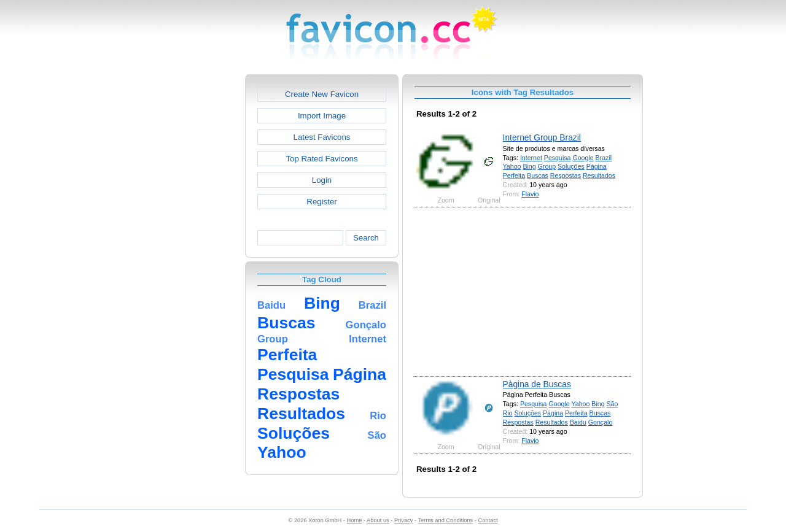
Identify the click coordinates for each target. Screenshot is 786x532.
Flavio (530, 194)
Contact (488, 520)
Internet (531, 158)
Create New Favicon (322, 94)
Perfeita (514, 175)
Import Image (322, 116)
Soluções (571, 166)
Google (583, 158)
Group (547, 166)
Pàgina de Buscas (537, 384)
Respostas (566, 175)
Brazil (604, 158)
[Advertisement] (192, 258)
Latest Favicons (322, 137)
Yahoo (512, 166)
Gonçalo (601, 422)
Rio (508, 413)
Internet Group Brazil (542, 137)
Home (355, 520)
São (613, 404)
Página (597, 166)
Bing (529, 166)
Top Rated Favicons (321, 159)
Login (322, 180)
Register (321, 202)
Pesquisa (558, 158)
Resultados (599, 175)
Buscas (538, 175)
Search (366, 238)
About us (378, 520)
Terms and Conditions (445, 520)
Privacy (403, 520)
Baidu (578, 422)
